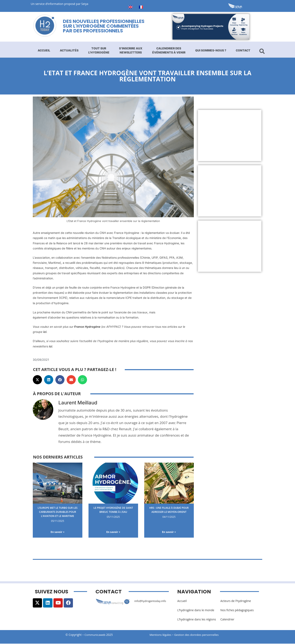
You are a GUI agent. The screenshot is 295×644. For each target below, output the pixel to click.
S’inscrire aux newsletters (131, 50)
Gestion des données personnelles (199, 635)
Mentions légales (161, 635)
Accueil (44, 50)
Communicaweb (95, 635)
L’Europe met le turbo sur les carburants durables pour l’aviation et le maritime (58, 514)
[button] (37, 380)
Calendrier (227, 620)
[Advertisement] (230, 135)
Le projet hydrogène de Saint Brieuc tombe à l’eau (113, 510)
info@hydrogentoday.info (151, 601)
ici (45, 332)
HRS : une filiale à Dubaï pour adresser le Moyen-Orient (169, 512)
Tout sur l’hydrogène (99, 50)
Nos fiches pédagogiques (237, 610)
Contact (243, 50)
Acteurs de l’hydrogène (236, 601)
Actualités (69, 50)
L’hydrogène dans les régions (197, 620)
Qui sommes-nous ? (211, 50)
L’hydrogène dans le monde (196, 610)
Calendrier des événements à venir (169, 50)
